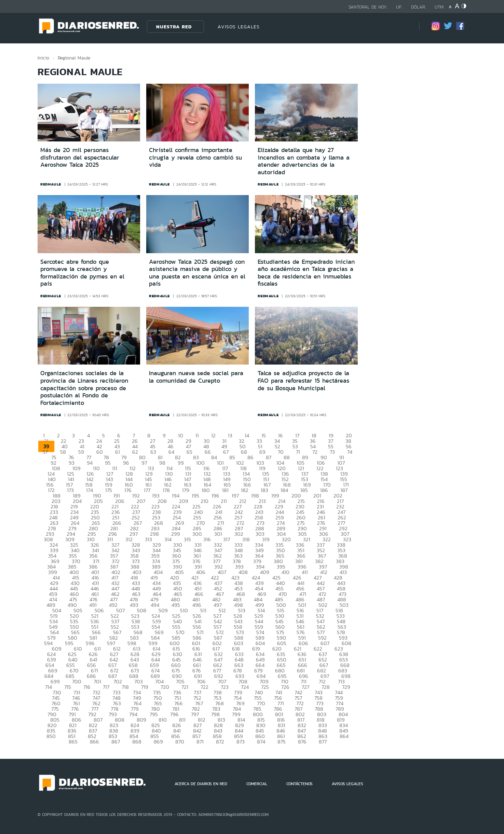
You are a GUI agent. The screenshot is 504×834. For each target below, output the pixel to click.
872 (220, 742)
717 (106, 687)
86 (250, 457)
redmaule (51, 184)
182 (245, 490)
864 (344, 736)
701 (97, 681)
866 (94, 742)
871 (200, 742)
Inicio (43, 58)
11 (197, 435)
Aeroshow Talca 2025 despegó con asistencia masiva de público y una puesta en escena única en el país (197, 273)
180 (206, 490)
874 (261, 742)
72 (315, 452)
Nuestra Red (174, 27)
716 (87, 687)
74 (350, 452)
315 (187, 539)
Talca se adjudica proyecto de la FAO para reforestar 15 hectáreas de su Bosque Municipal (303, 380)
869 (158, 742)
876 (302, 742)
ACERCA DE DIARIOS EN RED (201, 784)
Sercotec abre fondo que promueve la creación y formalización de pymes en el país (82, 273)
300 (197, 534)
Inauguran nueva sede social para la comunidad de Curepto (196, 377)
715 (68, 687)
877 (323, 742)
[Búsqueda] (404, 26)
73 (332, 452)
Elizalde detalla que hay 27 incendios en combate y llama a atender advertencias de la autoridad (304, 161)
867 (116, 742)
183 (264, 490)
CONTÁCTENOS (299, 784)
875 (282, 742)
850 (51, 736)
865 (73, 742)
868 (137, 742)
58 (63, 452)
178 (166, 490)
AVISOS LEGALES (239, 27)
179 (186, 490)
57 (45, 452)
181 (225, 490)
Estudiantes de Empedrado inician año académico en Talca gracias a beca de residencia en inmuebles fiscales (306, 273)
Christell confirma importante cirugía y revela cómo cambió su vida (195, 157)
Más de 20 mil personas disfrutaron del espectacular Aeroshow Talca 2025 (80, 157)
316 (207, 539)
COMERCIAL (257, 784)
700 (77, 681)
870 (180, 742)
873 (241, 742)
